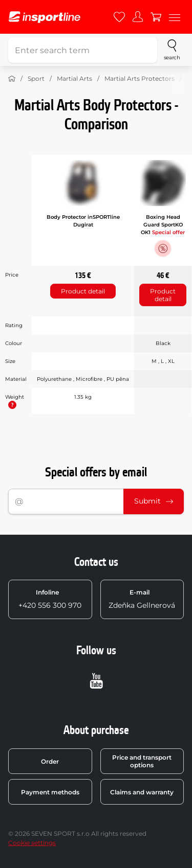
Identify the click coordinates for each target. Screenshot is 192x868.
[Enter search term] (83, 50)
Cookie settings (32, 843)
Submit (154, 501)
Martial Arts (74, 78)
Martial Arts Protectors (140, 78)
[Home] (12, 79)
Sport (36, 78)
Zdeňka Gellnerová (142, 599)
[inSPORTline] (45, 17)
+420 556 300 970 (50, 599)
